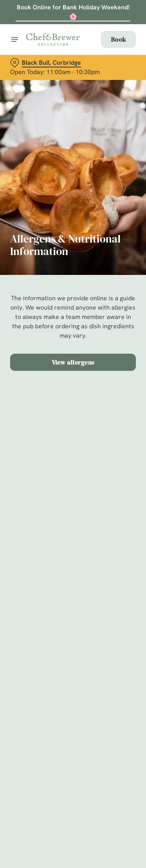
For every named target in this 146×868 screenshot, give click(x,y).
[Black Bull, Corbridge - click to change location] (46, 63)
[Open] (15, 39)
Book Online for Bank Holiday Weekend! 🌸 (73, 12)
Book (118, 39)
